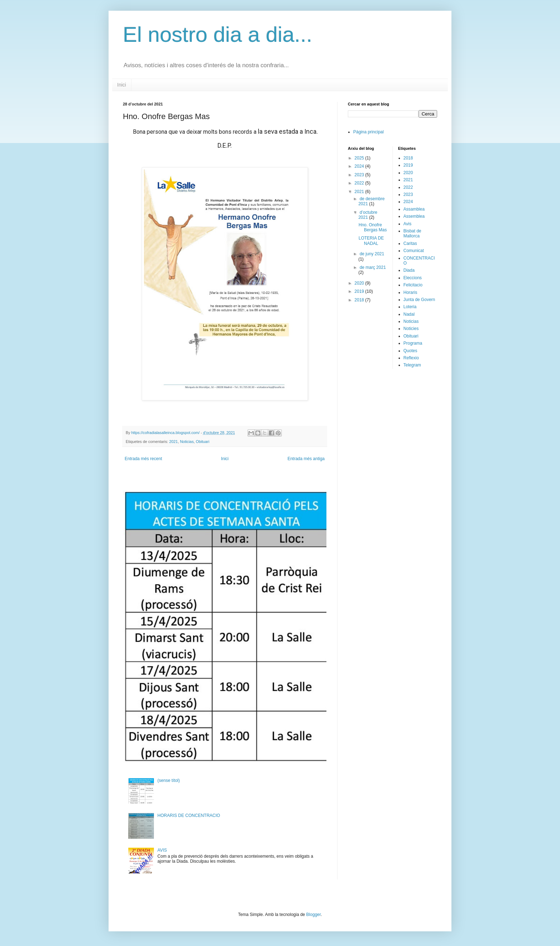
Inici (122, 85)
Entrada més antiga (306, 459)
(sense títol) (169, 780)
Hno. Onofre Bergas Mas (373, 227)
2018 (360, 300)
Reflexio (411, 358)
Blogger (313, 915)
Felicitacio (413, 285)
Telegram (412, 365)
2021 (174, 442)
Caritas (410, 243)
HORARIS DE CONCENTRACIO (189, 816)
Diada (409, 270)
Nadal (409, 314)
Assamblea (414, 209)
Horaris (411, 292)
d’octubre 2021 (368, 215)
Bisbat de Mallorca (412, 233)
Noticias (187, 442)
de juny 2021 (372, 254)
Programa (413, 343)
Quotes (411, 351)
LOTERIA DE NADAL (371, 241)
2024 (360, 166)
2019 (360, 291)
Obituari (202, 442)
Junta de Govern (419, 300)
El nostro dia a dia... (217, 35)
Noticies (411, 329)
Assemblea (414, 216)
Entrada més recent (143, 459)
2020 (360, 283)
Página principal (368, 132)
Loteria (410, 307)
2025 (360, 158)
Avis (407, 224)
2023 (360, 175)
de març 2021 (373, 267)
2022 (360, 183)
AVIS (162, 850)
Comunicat (414, 251)
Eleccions (413, 278)
